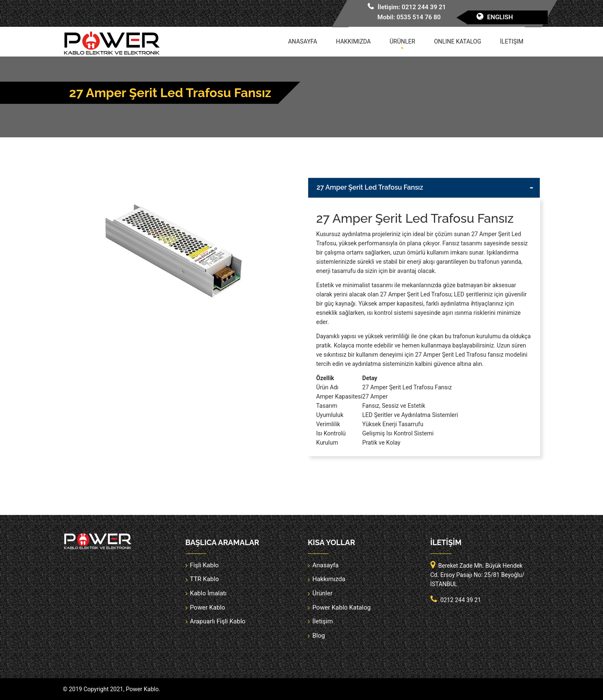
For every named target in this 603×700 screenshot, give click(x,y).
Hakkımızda (353, 41)
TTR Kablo (205, 579)
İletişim (512, 41)
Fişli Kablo (205, 565)
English (500, 17)
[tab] (424, 188)
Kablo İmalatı (209, 593)
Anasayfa (303, 41)
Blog (319, 636)
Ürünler (403, 41)
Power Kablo (208, 607)
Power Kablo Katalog (341, 607)
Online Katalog (457, 41)
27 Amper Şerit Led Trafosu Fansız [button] (370, 187)
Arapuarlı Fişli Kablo (218, 621)
